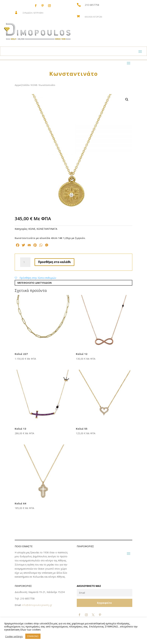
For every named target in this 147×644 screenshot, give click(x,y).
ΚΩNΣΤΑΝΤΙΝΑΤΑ (47, 229)
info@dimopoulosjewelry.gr (37, 605)
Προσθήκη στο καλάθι (54, 262)
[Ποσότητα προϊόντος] (25, 262)
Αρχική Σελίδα (22, 85)
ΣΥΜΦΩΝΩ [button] (33, 636)
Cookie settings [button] (14, 636)
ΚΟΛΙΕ (34, 85)
